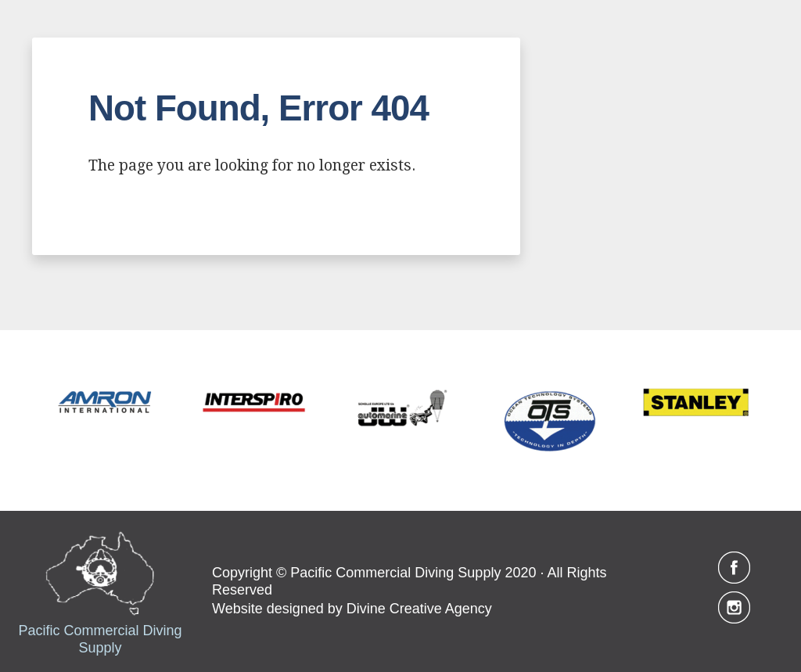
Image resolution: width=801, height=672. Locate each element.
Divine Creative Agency (419, 609)
